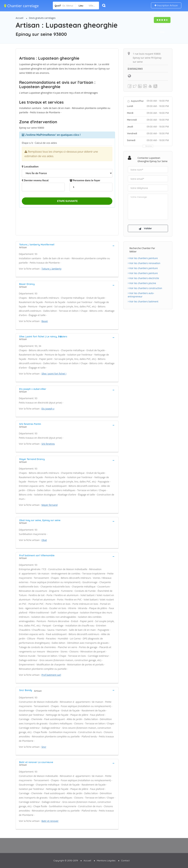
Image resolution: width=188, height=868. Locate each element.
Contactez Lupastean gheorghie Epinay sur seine (152, 160)
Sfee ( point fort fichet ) (54, 374)
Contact (125, 861)
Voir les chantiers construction (145, 288)
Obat (44, 540)
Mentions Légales (106, 861)
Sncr (44, 747)
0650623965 (135, 69)
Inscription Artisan (166, 5)
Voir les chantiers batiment (143, 301)
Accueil (19, 18)
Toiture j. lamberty (51, 269)
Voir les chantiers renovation (144, 263)
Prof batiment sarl (51, 675)
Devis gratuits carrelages (42, 18)
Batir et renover (50, 821)
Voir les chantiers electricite (143, 278)
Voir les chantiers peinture (143, 258)
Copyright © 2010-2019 (66, 861)
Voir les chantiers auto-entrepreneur (141, 295)
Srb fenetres (48, 444)
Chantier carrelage (21, 6)
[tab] (67, 246)
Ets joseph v (48, 409)
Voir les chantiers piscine (142, 283)
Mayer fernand (49, 505)
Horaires (149, 146)
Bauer (45, 321)
